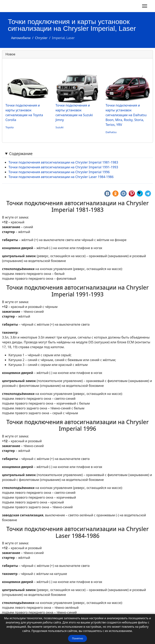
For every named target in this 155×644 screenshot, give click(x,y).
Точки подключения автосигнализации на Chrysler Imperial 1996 (59, 172)
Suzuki (60, 127)
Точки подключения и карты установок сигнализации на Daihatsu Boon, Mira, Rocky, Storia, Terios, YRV (126, 115)
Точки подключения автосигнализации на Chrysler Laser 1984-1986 (61, 177)
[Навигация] (145, 6)
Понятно (77, 638)
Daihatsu (111, 132)
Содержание (21, 154)
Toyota (9, 127)
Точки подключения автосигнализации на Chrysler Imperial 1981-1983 (63, 162)
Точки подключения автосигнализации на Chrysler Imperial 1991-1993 (63, 167)
